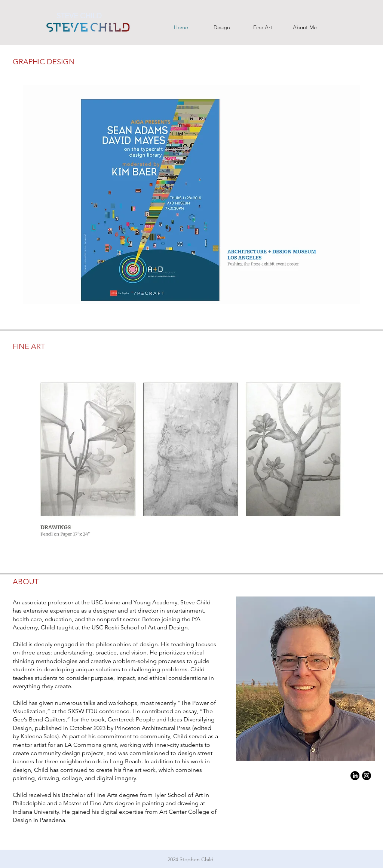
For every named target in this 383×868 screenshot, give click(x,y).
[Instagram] (367, 776)
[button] (191, 194)
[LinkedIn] (355, 776)
